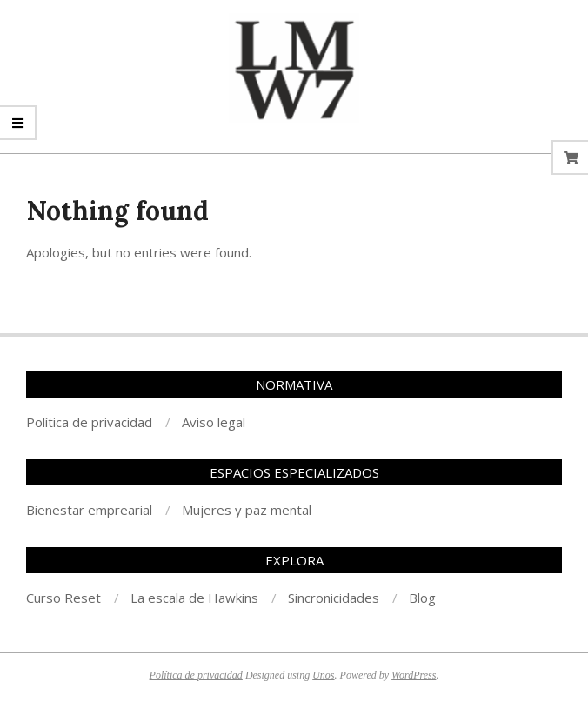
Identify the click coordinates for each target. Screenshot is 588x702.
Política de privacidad (196, 675)
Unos (323, 675)
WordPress (414, 675)
